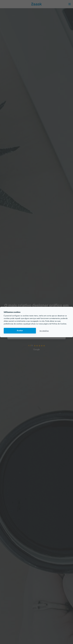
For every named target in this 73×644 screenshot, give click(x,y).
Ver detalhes (44, 331)
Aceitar (20, 331)
